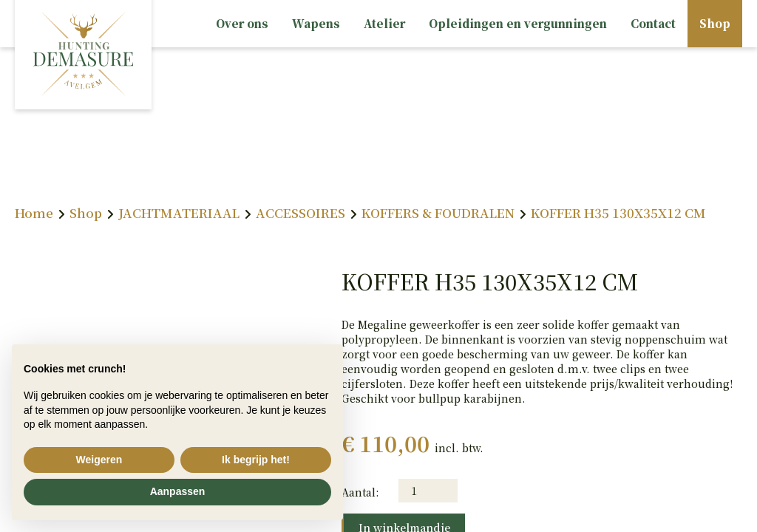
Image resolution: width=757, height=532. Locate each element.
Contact (653, 23)
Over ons (242, 23)
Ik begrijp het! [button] (256, 460)
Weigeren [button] (99, 460)
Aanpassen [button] (178, 491)
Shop (715, 23)
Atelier (384, 23)
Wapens (316, 23)
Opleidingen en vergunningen (518, 23)
